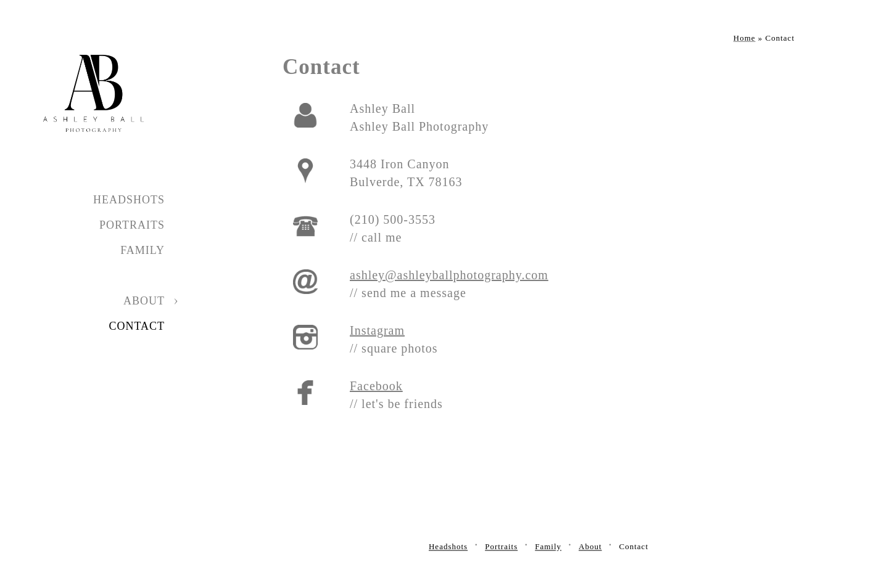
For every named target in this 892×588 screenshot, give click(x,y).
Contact (137, 326)
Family (142, 250)
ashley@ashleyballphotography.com (449, 275)
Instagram (377, 330)
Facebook (376, 386)
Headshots (129, 200)
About (144, 301)
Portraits (132, 225)
